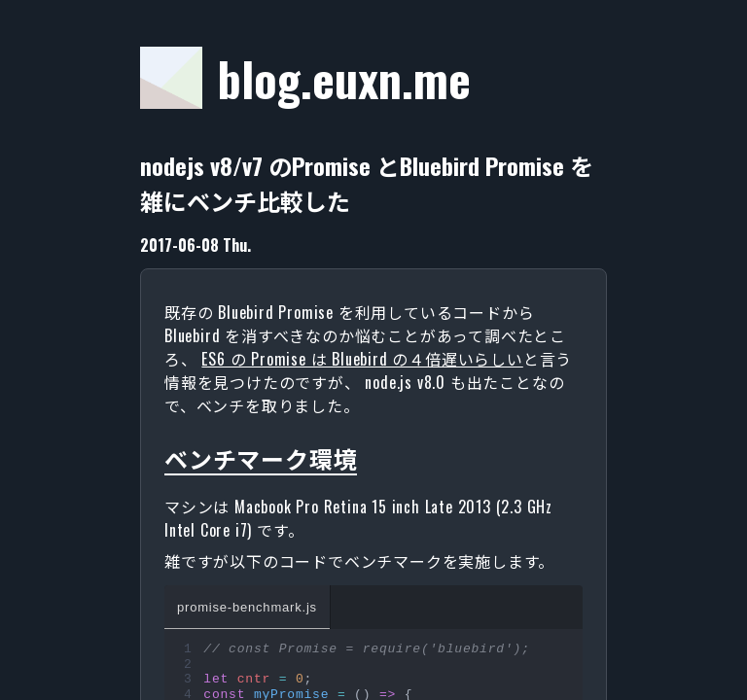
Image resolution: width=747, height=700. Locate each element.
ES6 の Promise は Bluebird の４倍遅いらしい (362, 359)
